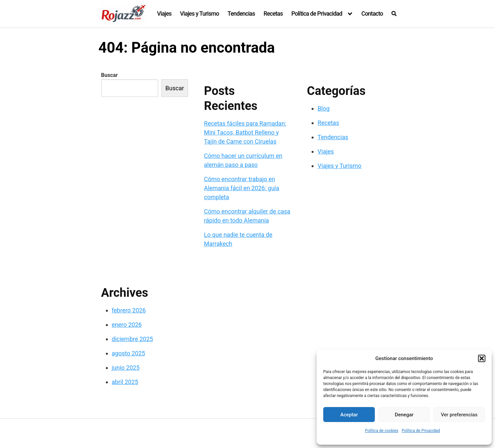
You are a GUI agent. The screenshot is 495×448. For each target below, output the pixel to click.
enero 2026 (127, 325)
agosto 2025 (128, 353)
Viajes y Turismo (200, 14)
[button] (482, 358)
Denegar (404, 415)
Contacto (372, 14)
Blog (324, 108)
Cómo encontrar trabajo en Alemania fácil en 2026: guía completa (242, 188)
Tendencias (241, 14)
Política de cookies (382, 431)
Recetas (273, 14)
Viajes (164, 14)
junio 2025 (126, 368)
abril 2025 (125, 382)
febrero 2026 (129, 310)
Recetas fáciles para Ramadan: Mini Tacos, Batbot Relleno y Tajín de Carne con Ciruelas (245, 132)
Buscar (110, 75)
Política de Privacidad (421, 431)
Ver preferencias (459, 415)
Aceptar (349, 415)
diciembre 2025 (132, 339)
